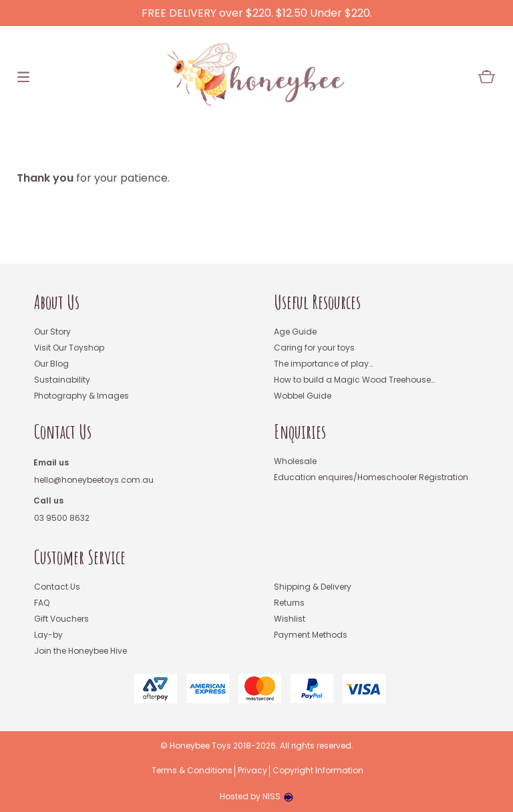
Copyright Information (318, 771)
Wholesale (295, 462)
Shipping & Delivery (313, 587)
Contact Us (63, 432)
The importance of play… (323, 364)
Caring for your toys (314, 348)
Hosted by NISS (256, 796)
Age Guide (295, 332)
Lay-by (48, 635)
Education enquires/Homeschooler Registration (371, 478)
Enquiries (300, 432)
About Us (57, 303)
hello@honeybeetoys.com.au (94, 480)
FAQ (42, 603)
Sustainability (62, 380)
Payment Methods (311, 635)
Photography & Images (81, 396)
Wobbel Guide (303, 396)
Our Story (52, 332)
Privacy (252, 771)
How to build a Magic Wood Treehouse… (354, 380)
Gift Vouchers (61, 619)
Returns (289, 603)
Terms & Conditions (192, 771)
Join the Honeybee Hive (80, 651)
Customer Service (80, 558)
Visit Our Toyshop (69, 348)
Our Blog (51, 364)
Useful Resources (317, 303)
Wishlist (290, 619)
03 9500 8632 (62, 519)
